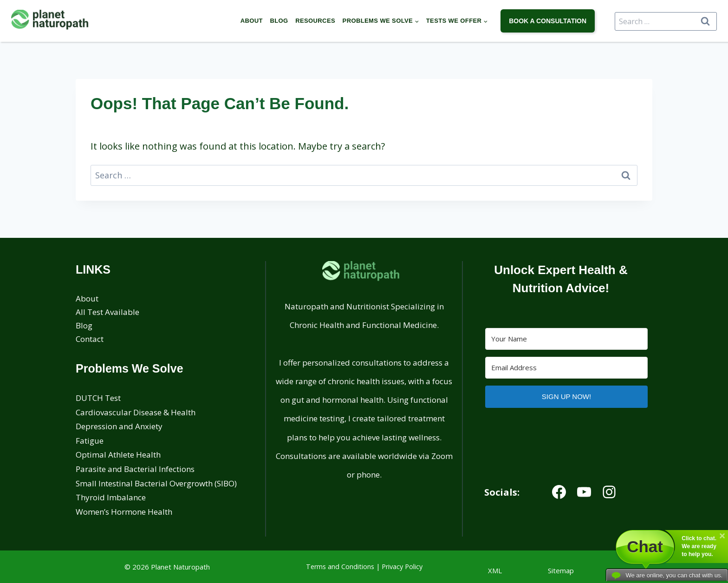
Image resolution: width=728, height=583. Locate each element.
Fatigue (90, 441)
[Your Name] (566, 339)
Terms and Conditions (340, 567)
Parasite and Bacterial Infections (135, 469)
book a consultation (548, 21)
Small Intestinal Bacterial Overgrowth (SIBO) (156, 483)
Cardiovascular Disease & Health (136, 412)
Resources (315, 21)
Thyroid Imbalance (111, 497)
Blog (279, 21)
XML (495, 570)
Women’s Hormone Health (124, 512)
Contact (90, 339)
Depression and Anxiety (119, 426)
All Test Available (107, 312)
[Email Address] (566, 368)
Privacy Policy (402, 567)
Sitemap (561, 570)
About (252, 21)
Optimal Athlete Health (118, 455)
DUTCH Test (98, 398)
